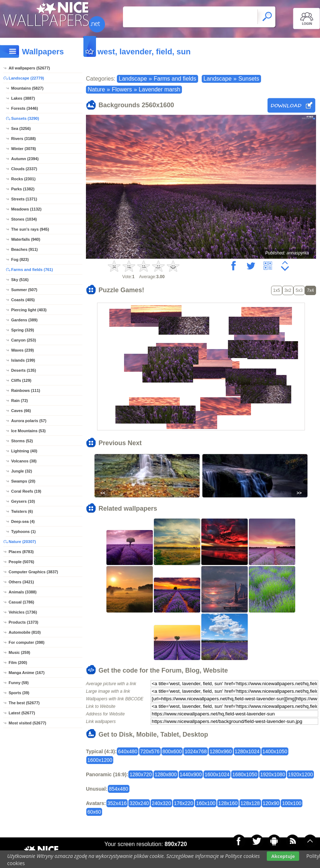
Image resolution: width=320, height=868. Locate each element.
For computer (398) (27, 642)
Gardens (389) (24, 320)
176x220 (184, 803)
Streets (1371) (24, 199)
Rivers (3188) (24, 139)
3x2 (288, 290)
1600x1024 (217, 774)
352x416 (117, 803)
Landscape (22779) (26, 78)
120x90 (271, 803)
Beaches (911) (24, 249)
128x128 (250, 803)
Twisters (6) (22, 511)
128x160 (228, 803)
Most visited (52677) (28, 723)
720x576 (150, 751)
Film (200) (18, 663)
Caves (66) (21, 411)
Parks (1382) (23, 189)
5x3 (299, 290)
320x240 (139, 803)
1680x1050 (245, 774)
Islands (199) (23, 360)
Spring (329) (23, 330)
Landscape (133, 79)
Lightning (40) (24, 451)
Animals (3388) (23, 592)
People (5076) (21, 562)
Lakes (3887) (23, 98)
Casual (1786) (21, 602)
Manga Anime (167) (27, 673)
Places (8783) (21, 552)
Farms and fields (175, 79)
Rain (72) (19, 401)
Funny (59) (19, 683)
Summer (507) (24, 290)
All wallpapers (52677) (29, 68)
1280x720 (141, 774)
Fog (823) (20, 259)
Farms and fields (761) (32, 270)
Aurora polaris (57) (29, 421)
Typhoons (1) (23, 532)
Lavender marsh (160, 89)
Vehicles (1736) (23, 612)
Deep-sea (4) (23, 521)
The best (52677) (24, 703)
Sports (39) (19, 693)
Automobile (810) (25, 632)
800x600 (172, 751)
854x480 (119, 789)
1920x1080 (273, 774)
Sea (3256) (21, 128)
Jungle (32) (22, 471)
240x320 (161, 803)
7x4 (310, 290)
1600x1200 (100, 760)
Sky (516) (20, 280)
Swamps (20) (23, 481)
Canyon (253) (24, 340)
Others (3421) (21, 582)
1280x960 (221, 751)
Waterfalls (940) (26, 239)
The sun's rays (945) (30, 229)
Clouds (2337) (24, 169)
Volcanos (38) (24, 461)
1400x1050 (275, 751)
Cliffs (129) (21, 380)
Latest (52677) (22, 713)
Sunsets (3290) (25, 118)
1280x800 (166, 774)
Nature (96, 89)
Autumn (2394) (25, 159)
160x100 (206, 803)
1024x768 (196, 751)
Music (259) (19, 652)
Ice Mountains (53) (28, 431)
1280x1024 (247, 751)
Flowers (122, 89)
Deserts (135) (24, 370)
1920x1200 (300, 774)
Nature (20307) (22, 542)
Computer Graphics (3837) (33, 572)
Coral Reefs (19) (26, 491)
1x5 (277, 290)
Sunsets (249, 79)
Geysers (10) (23, 501)
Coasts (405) (23, 300)
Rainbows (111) (26, 390)
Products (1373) (24, 622)
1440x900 (191, 774)
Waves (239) (22, 350)
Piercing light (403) (29, 310)
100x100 (292, 803)
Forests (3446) (25, 108)
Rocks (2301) (23, 179)
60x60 (94, 812)
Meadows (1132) (26, 209)
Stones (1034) (24, 219)
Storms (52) (22, 441)
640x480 (128, 751)
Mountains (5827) (27, 88)
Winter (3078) (24, 149)
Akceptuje (283, 856)
